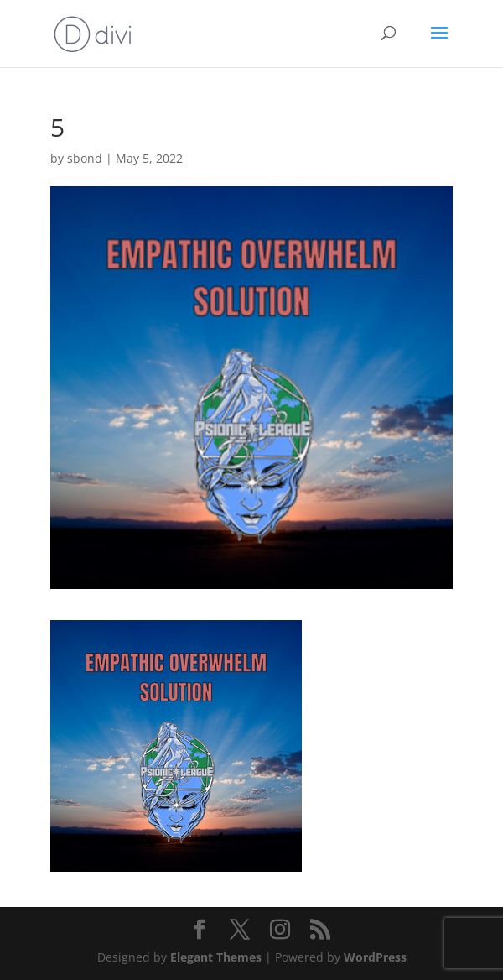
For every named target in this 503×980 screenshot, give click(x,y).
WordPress (375, 957)
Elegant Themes (216, 957)
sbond (85, 158)
